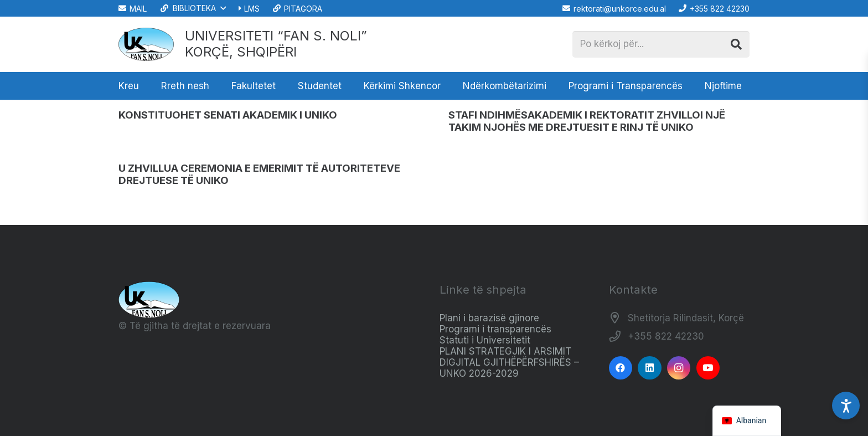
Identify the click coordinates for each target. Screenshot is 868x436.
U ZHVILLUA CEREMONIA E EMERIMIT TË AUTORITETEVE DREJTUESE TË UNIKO (259, 174)
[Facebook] (621, 368)
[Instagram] (679, 368)
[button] (192, 8)
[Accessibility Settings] (846, 406)
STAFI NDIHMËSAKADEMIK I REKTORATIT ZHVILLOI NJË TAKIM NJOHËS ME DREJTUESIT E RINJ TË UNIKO (587, 121)
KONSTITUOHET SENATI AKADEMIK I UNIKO (228, 115)
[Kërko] (736, 44)
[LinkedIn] (650, 368)
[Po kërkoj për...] (661, 44)
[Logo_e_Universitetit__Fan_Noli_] (146, 44)
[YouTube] (708, 368)
